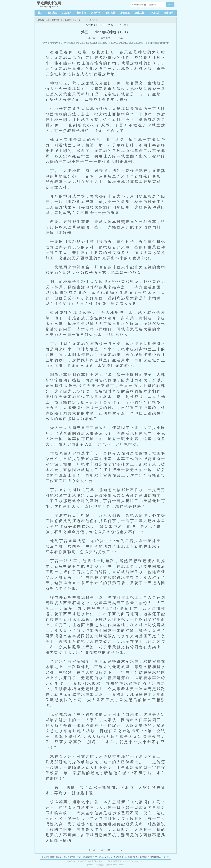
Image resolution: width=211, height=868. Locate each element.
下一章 (119, 38)
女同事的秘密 (141, 857)
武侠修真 (67, 13)
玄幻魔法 (52, 13)
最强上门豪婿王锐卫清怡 (133, 43)
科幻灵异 (111, 13)
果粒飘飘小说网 (43, 20)
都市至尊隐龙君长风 (59, 857)
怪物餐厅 (54, 43)
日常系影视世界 (88, 857)
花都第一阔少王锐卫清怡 (111, 43)
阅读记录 (169, 13)
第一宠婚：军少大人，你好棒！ (108, 857)
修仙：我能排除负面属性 (69, 43)
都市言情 (81, 13)
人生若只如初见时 (155, 857)
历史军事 (96, 13)
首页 (40, 13)
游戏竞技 (125, 13)
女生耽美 (140, 13)
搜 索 (170, 4)
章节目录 (106, 38)
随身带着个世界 (74, 857)
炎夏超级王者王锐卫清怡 (90, 43)
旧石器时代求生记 (69, 20)
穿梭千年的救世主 (151, 43)
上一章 (92, 38)
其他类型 (154, 13)
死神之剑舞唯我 (129, 857)
